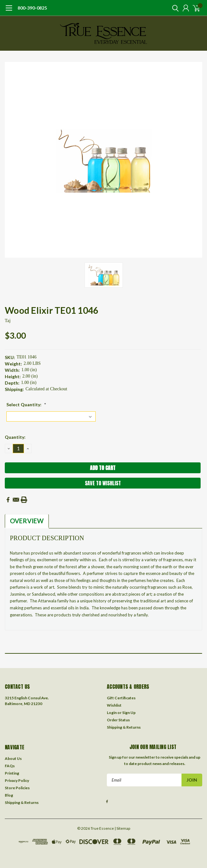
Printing (12, 773)
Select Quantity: (26, 405)
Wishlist (114, 705)
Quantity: (15, 437)
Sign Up (129, 713)
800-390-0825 (32, 8)
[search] (174, 8)
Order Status (118, 720)
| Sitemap (122, 828)
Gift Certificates (121, 698)
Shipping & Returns (124, 727)
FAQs (10, 766)
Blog (9, 795)
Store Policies (17, 788)
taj (8, 321)
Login (112, 713)
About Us (13, 758)
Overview (27, 521)
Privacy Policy (17, 780)
